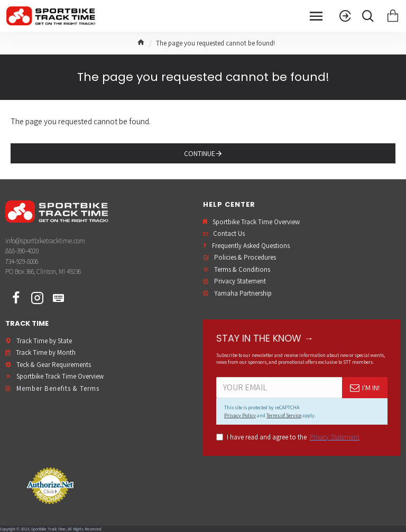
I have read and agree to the (289, 437)
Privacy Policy (240, 415)
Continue (200, 153)
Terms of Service (284, 415)
